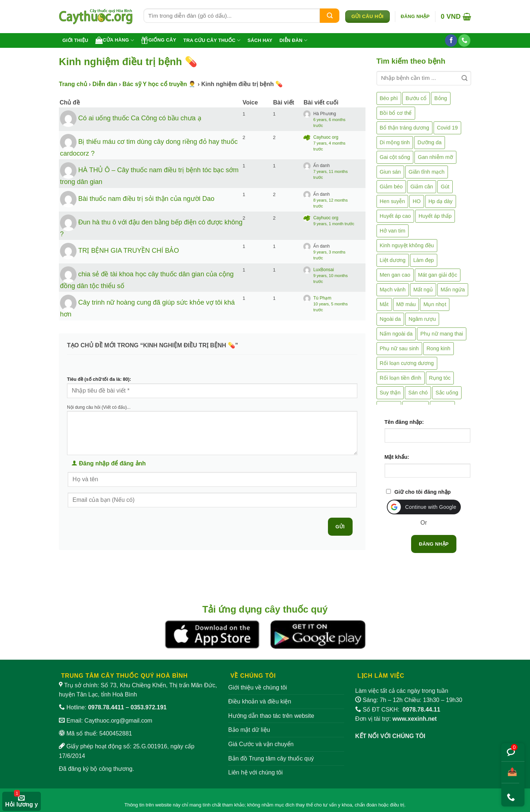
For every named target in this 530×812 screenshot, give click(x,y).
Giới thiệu (75, 40)
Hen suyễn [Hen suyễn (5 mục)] (393, 201)
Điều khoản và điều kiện (260, 701)
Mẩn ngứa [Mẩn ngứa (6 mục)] (453, 290)
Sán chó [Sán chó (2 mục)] (418, 393)
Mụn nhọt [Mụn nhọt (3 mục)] (435, 304)
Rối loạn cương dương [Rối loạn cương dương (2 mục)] (407, 363)
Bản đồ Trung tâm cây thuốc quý (271, 758)
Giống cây (159, 40)
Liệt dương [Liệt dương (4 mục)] (393, 260)
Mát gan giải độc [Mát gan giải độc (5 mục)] (438, 275)
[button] (415, 17)
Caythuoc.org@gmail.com (118, 721)
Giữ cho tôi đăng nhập (423, 492)
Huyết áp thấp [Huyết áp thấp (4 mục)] (435, 216)
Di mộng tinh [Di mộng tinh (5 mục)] (395, 142)
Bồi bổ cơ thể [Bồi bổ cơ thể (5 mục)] (396, 113)
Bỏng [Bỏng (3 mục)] (441, 98)
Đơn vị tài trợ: (396, 719)
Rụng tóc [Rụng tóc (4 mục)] (440, 378)
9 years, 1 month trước (334, 224)
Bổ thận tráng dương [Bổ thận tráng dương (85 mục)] (404, 128)
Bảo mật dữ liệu (249, 730)
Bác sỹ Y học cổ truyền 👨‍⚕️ (159, 84)
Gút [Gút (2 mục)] (445, 187)
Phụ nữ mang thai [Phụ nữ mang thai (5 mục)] (442, 334)
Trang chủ (73, 84)
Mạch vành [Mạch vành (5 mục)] (393, 290)
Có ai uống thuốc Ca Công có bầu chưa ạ (139, 118)
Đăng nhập (434, 544)
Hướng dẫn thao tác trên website (271, 716)
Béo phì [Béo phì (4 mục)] (389, 98)
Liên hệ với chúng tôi (255, 772)
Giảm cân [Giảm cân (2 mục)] (422, 187)
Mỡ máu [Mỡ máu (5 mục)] (406, 304)
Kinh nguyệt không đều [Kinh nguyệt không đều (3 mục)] (407, 245)
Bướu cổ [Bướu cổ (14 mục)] (416, 98)
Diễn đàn (293, 40)
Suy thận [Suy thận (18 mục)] (390, 393)
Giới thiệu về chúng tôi (258, 687)
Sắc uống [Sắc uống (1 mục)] (447, 393)
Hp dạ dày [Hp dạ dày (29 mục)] (441, 201)
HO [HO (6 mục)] (417, 201)
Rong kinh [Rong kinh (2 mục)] (439, 348)
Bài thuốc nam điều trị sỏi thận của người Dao (146, 198)
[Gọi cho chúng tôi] (464, 40)
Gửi (340, 527)
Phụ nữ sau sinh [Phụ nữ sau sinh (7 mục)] (399, 348)
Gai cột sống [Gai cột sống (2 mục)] (395, 157)
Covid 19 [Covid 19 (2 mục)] (447, 128)
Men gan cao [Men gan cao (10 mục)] (395, 275)
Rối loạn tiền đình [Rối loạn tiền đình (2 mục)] (401, 378)
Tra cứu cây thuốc (212, 40)
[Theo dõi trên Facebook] (451, 40)
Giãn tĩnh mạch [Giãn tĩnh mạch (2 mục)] (427, 172)
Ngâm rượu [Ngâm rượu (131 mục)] (422, 319)
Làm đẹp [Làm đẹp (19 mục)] (424, 260)
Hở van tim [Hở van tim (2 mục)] (393, 231)
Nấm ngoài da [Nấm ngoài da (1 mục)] (396, 334)
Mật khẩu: (397, 457)
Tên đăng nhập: (404, 422)
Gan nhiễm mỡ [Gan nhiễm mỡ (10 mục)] (435, 157)
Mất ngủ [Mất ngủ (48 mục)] (423, 290)
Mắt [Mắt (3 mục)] (384, 304)
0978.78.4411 (106, 707)
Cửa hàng (115, 40)
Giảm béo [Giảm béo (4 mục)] (391, 187)
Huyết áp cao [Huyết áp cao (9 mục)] (395, 216)
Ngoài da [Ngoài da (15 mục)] (391, 319)
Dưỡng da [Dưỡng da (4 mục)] (429, 142)
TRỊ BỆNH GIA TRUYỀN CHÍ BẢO (128, 251)
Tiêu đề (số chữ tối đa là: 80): (99, 379)
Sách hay (260, 40)
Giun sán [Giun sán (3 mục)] (391, 172)
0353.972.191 (149, 707)
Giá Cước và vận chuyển (261, 744)
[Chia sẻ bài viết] (510, 772)
